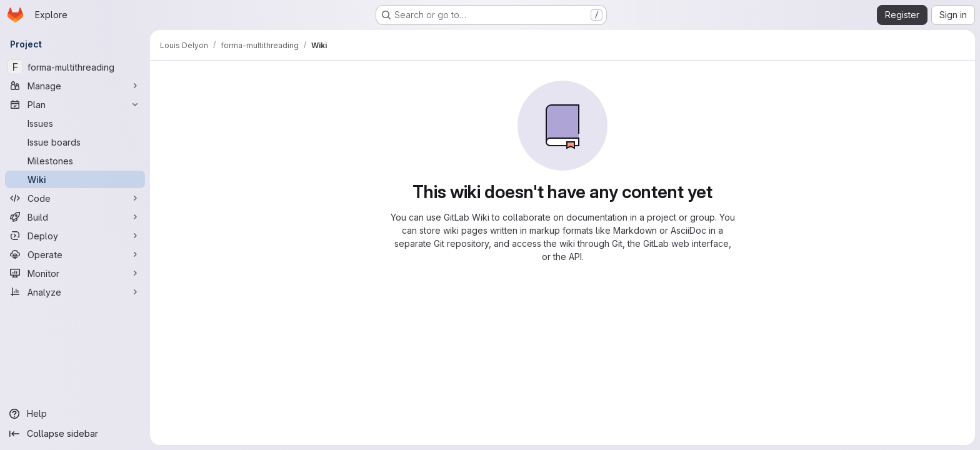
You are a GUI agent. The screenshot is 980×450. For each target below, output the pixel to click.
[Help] (75, 414)
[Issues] (75, 123)
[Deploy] (75, 236)
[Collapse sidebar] (75, 434)
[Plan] (75, 104)
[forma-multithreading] (75, 67)
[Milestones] (75, 161)
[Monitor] (75, 273)
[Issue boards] (75, 142)
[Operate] (75, 254)
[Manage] (75, 86)
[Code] (75, 198)
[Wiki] (75, 179)
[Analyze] (75, 292)
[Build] (75, 217)
